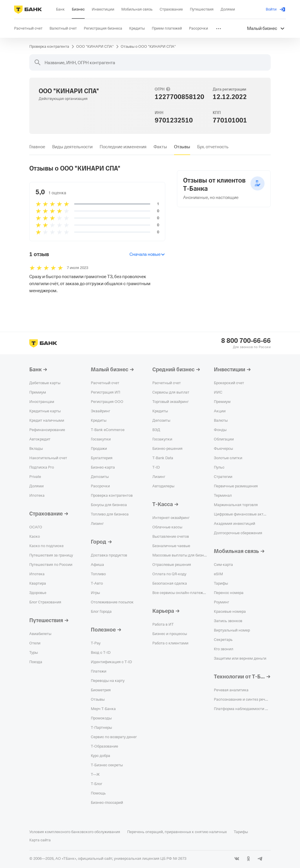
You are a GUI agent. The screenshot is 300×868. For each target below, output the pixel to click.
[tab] (37, 147)
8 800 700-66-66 (246, 341)
